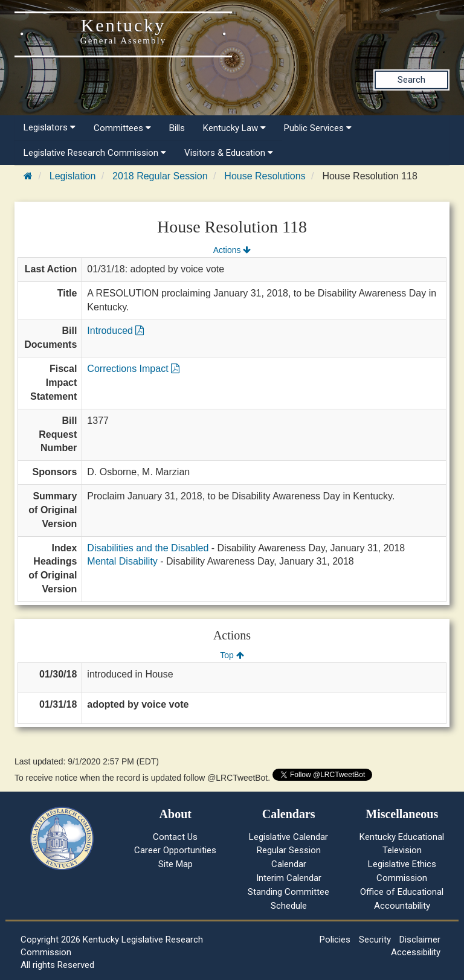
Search (411, 80)
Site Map (176, 864)
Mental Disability (122, 561)
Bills (177, 128)
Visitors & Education (229, 153)
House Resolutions (265, 176)
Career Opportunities (175, 850)
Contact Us (175, 837)
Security (375, 940)
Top (232, 655)
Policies (335, 940)
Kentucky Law (234, 128)
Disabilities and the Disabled (148, 548)
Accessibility (416, 952)
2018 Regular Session (160, 176)
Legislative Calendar (288, 837)
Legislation (73, 176)
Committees (122, 128)
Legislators (50, 127)
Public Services (318, 128)
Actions (232, 250)
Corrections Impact (133, 369)
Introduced (115, 331)
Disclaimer (420, 940)
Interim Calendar (289, 878)
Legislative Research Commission (95, 153)
